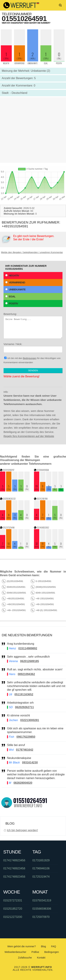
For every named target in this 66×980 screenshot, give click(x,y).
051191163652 (24, 694)
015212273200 (13, 917)
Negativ (12, 275)
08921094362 (26, 674)
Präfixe (35, 952)
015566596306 (42, 909)
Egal (10, 296)
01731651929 (41, 860)
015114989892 (28, 648)
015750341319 (42, 900)
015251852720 (13, 909)
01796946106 (41, 868)
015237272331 (13, 900)
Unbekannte (15, 289)
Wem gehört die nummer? (22, 946)
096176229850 (26, 737)
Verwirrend (15, 282)
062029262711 (25, 707)
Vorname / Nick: (33, 348)
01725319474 (41, 877)
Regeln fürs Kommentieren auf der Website (29, 436)
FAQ (54, 946)
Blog (43, 946)
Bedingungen (30, 358)
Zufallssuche (25, 958)
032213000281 (30, 720)
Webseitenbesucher (15, 952)
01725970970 (41, 917)
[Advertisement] (33, 130)
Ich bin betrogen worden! (22, 830)
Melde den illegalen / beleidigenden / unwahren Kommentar (32, 252)
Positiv (12, 303)
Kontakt (41, 958)
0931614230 (30, 763)
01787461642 (25, 750)
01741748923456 (14, 860)
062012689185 (29, 661)
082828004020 (23, 783)
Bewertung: (33, 326)
